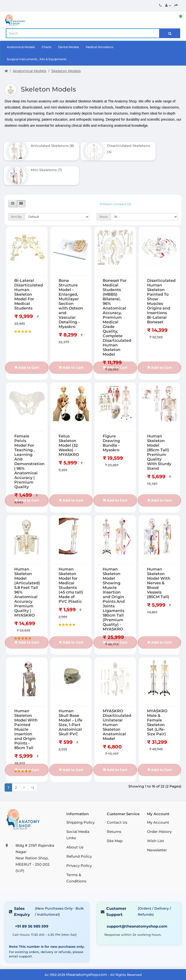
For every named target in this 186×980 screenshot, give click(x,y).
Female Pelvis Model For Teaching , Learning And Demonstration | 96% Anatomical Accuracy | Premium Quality (29, 435)
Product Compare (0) (115, 177)
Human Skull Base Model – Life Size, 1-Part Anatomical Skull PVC (70, 695)
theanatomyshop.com (87, 947)
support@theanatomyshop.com (137, 899)
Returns (114, 805)
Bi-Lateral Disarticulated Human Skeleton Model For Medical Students (29, 267)
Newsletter (157, 823)
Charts (46, 47)
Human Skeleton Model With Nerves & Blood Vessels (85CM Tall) (159, 556)
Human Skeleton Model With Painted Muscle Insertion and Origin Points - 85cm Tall (26, 702)
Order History (159, 805)
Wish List (155, 814)
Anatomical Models (21, 47)
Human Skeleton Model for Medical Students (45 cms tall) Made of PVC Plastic (71, 558)
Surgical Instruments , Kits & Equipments (37, 59)
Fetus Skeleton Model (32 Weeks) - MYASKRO (69, 418)
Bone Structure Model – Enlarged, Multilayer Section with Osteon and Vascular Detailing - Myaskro (71, 276)
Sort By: (17, 190)
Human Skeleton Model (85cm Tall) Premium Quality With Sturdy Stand (159, 425)
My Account (158, 795)
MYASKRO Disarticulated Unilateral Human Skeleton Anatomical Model (117, 698)
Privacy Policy (79, 839)
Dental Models (69, 47)
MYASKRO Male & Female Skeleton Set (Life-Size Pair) (157, 695)
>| (32, 761)
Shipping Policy (81, 795)
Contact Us (117, 795)
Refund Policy (79, 829)
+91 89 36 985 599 (32, 899)
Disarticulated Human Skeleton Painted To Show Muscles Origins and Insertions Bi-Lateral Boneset (161, 274)
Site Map (115, 814)
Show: (104, 190)
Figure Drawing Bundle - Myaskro (111, 416)
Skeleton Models (66, 71)
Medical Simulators (100, 47)
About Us (75, 820)
